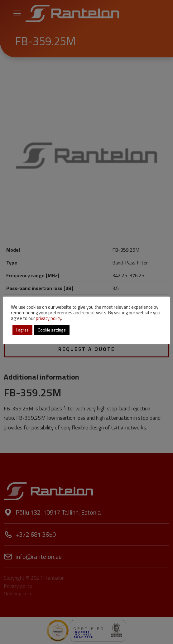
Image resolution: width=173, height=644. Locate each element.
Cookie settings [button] (52, 330)
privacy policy (48, 318)
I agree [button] (22, 330)
